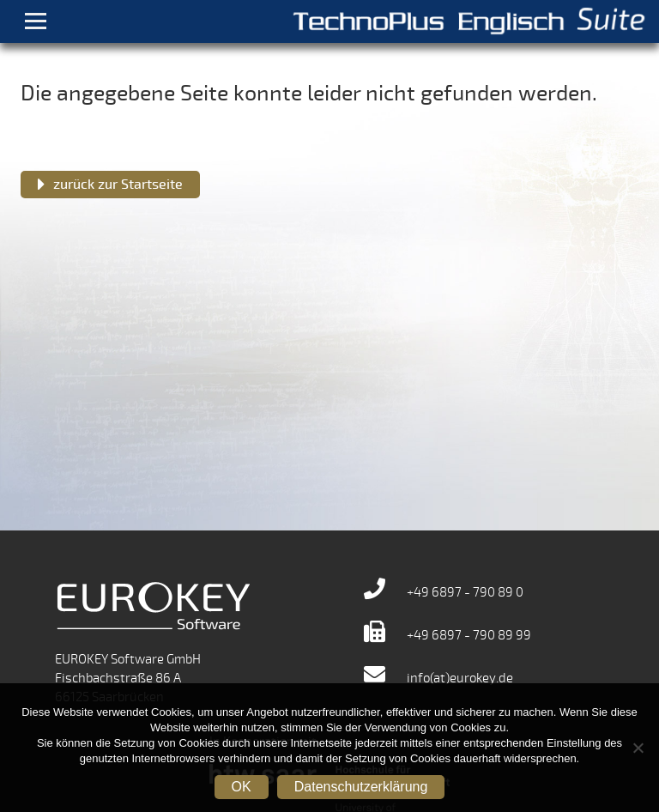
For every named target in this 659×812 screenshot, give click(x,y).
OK (242, 787)
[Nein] (638, 748)
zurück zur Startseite (118, 185)
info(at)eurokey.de (438, 678)
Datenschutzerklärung (361, 787)
